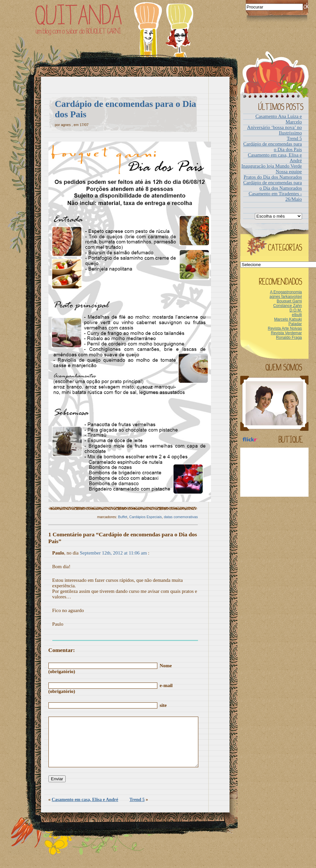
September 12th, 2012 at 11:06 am (113, 553)
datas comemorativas (181, 517)
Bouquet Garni (289, 301)
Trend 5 (137, 809)
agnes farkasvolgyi (286, 297)
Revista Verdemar (286, 333)
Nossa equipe (289, 172)
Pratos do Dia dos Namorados (273, 177)
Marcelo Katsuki (288, 319)
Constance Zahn (287, 306)
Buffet (123, 517)
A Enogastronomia (286, 292)
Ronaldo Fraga (289, 338)
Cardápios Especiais (146, 517)
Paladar (295, 324)
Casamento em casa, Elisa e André (85, 809)
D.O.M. (296, 310)
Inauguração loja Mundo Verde (272, 166)
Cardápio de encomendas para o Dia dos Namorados (272, 185)
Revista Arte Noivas (285, 328)
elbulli (297, 315)
